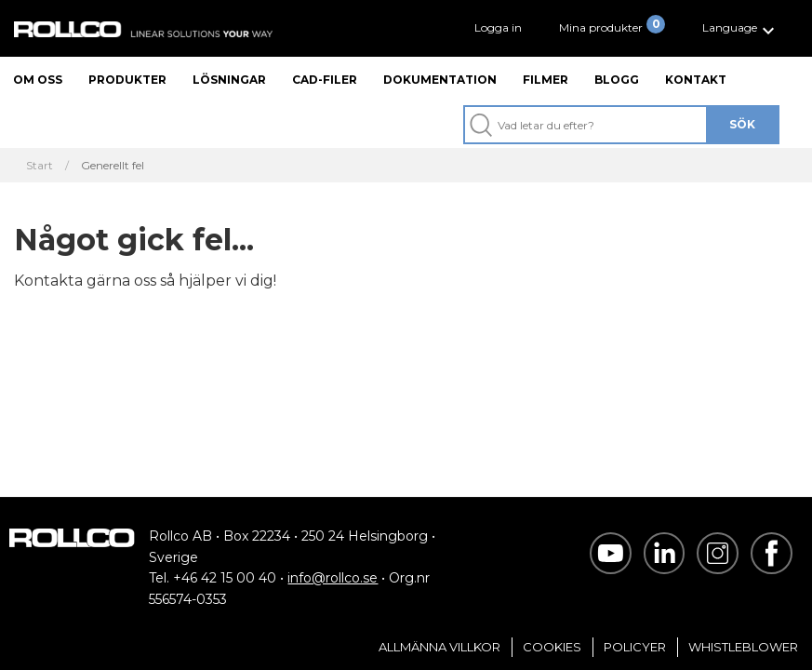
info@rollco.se (333, 578)
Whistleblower (743, 647)
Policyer (635, 647)
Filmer (546, 80)
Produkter (127, 80)
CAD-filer (325, 80)
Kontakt (696, 80)
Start (40, 166)
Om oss (38, 80)
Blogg (617, 80)
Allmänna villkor (439, 647)
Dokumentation (440, 80)
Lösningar (229, 80)
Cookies (552, 647)
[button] (741, 28)
